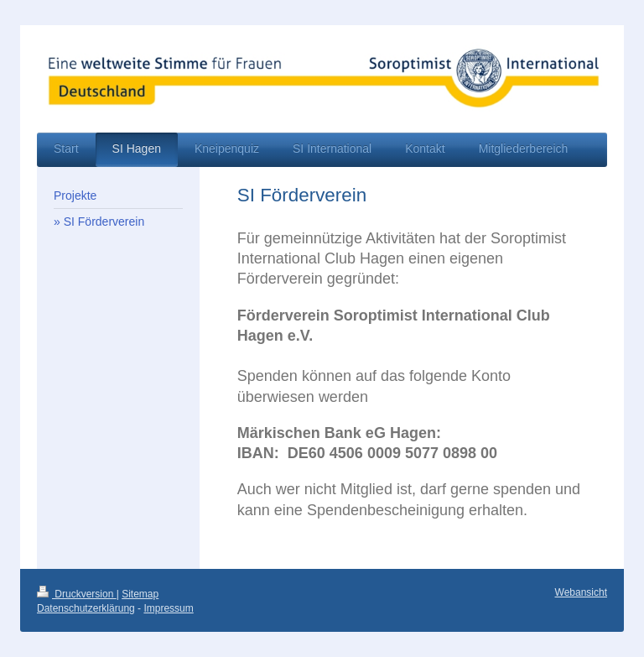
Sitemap (140, 594)
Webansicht (581, 592)
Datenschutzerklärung (86, 608)
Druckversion (77, 594)
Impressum (168, 608)
